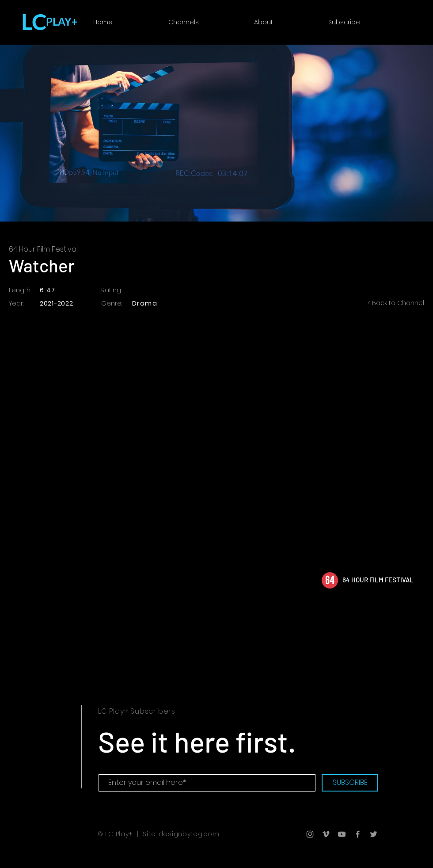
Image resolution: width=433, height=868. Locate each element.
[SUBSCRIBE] (350, 783)
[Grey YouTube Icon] (342, 834)
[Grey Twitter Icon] (374, 834)
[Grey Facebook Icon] (358, 834)
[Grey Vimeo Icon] (326, 834)
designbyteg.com (189, 834)
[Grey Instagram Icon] (310, 834)
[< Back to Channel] (389, 303)
